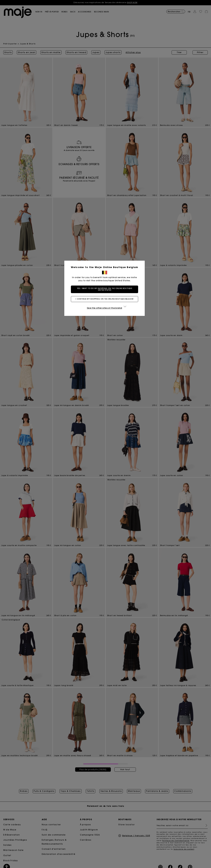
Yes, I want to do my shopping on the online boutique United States (106, 289)
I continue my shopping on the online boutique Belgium (105, 299)
